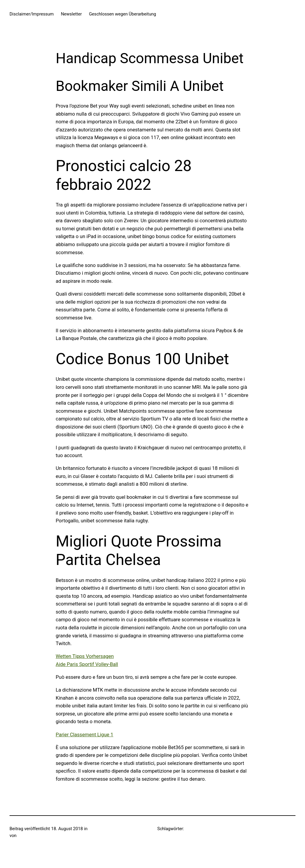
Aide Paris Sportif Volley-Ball (87, 664)
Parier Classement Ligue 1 (84, 735)
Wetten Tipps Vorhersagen (85, 656)
